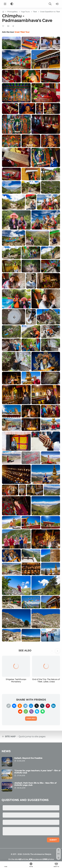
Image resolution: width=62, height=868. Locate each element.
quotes (34, 859)
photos (48, 859)
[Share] (13, 26)
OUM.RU (26, 854)
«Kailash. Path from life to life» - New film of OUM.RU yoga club (35, 784)
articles (23, 859)
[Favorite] (3, 26)
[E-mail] (8, 26)
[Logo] (31, 4)
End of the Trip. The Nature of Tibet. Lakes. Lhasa (46, 681)
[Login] (57, 4)
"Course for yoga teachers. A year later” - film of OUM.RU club (37, 772)
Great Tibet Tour (22, 32)
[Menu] (5, 4)
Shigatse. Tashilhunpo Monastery (16, 681)
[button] (53, 652)
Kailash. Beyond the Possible (28, 758)
